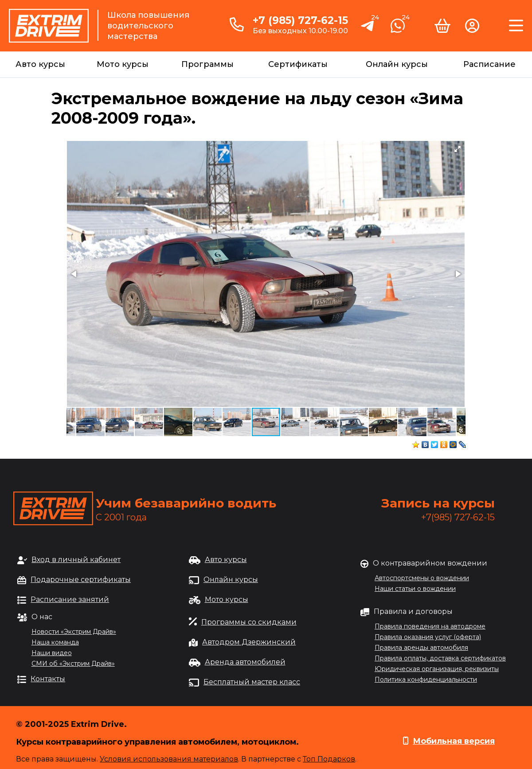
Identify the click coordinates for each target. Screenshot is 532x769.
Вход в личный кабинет (76, 560)
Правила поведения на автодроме (430, 626)
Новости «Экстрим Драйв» (74, 632)
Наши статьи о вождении (415, 589)
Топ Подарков (329, 759)
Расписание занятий (70, 599)
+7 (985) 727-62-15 (300, 20)
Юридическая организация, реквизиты (437, 669)
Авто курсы (40, 64)
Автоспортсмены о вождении (422, 578)
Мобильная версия (454, 741)
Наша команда (55, 642)
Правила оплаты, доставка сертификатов (440, 658)
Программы (207, 64)
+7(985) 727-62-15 (458, 517)
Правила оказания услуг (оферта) (428, 637)
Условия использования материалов (169, 759)
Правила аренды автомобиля (421, 648)
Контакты (48, 679)
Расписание (489, 64)
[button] (458, 149)
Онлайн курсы (397, 64)
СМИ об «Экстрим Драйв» (73, 664)
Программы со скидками (249, 622)
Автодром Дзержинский (249, 642)
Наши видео (52, 653)
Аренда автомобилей (245, 662)
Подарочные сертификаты (81, 580)
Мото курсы (123, 64)
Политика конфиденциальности (426, 679)
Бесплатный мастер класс (252, 682)
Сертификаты (298, 64)
